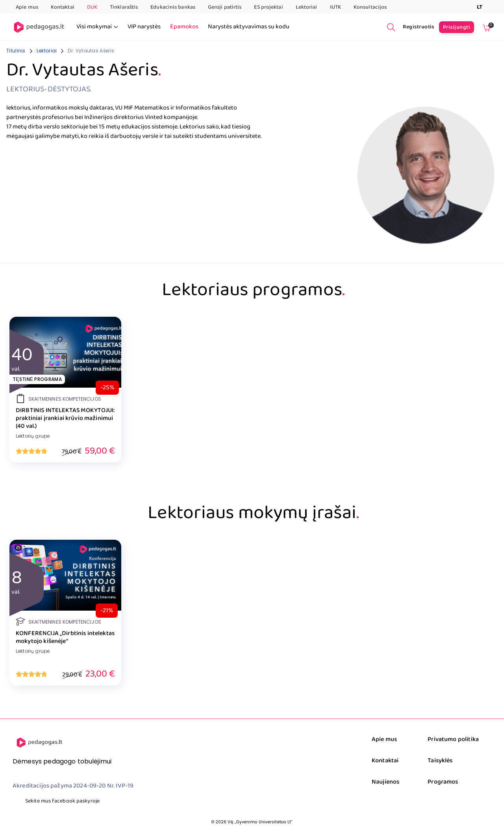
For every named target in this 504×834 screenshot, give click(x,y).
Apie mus (27, 7)
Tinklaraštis (124, 7)
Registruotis (419, 27)
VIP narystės (144, 27)
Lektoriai (307, 7)
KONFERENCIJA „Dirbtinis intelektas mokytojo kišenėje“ (65, 637)
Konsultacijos (370, 7)
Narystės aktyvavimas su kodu (249, 27)
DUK (92, 7)
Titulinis (16, 51)
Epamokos (184, 27)
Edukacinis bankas (173, 7)
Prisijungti (457, 27)
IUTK (335, 7)
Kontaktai (63, 7)
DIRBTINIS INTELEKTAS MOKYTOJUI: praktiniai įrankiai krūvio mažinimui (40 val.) (65, 418)
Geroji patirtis (225, 7)
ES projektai (268, 7)
